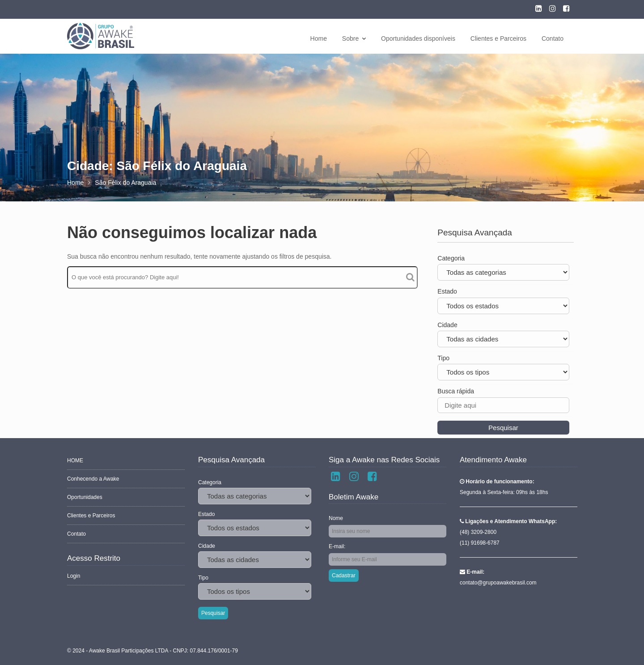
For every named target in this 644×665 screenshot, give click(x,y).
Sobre (350, 38)
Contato (553, 38)
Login (74, 575)
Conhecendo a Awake (93, 479)
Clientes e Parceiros (498, 38)
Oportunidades (85, 497)
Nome (336, 518)
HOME (76, 461)
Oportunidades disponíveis (418, 38)
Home (319, 38)
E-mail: (337, 546)
